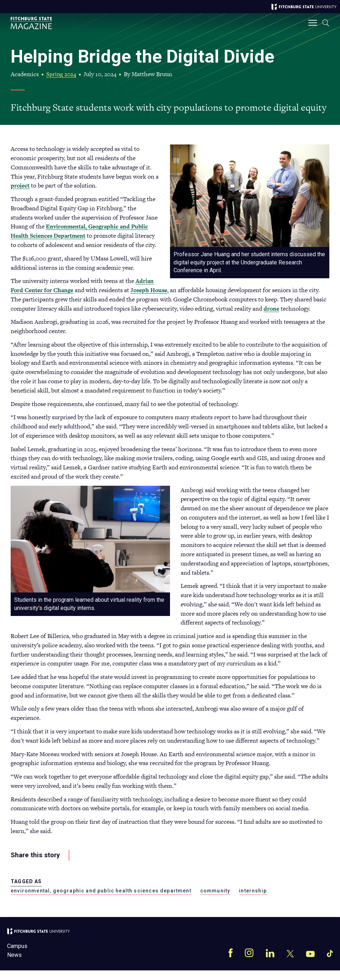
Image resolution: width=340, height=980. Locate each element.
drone (140, 318)
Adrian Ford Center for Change (179, 290)
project (21, 186)
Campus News (17, 960)
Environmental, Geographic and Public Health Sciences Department (82, 231)
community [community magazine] (215, 900)
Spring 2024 (63, 74)
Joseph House (299, 290)
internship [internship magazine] (253, 900)
